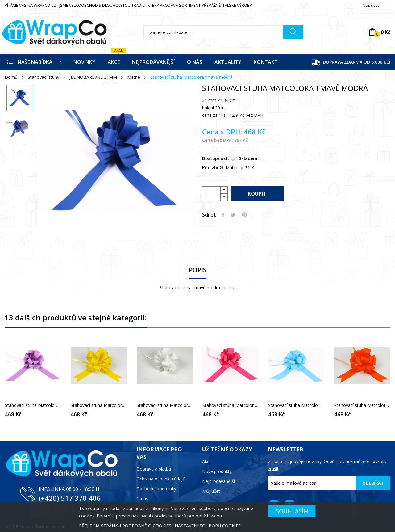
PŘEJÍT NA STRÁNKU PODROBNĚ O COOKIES (126, 526)
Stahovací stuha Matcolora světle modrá (296, 405)
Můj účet (211, 491)
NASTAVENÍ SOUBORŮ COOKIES (208, 526)
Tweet (233, 215)
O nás (142, 498)
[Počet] (211, 194)
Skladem (248, 158)
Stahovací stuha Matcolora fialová (33, 405)
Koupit (257, 194)
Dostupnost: (216, 158)
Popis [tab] (198, 270)
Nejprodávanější (218, 481)
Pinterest (244, 215)
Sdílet (223, 215)
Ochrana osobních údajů (161, 479)
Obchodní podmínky (156, 489)
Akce (207, 461)
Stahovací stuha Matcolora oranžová (362, 405)
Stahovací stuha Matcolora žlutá (99, 405)
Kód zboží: (213, 168)
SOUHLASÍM (292, 511)
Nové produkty (217, 471)
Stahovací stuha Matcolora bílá (165, 405)
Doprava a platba (154, 469)
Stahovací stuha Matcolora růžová (230, 405)
